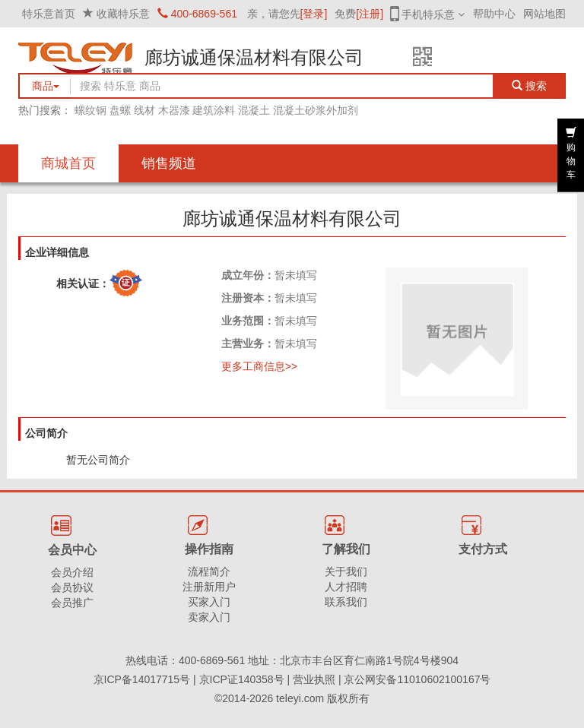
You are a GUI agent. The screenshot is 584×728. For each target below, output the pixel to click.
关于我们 (346, 571)
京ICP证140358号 (242, 679)
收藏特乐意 (123, 14)
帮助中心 (494, 14)
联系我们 (346, 602)
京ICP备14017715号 (142, 679)
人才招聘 (346, 587)
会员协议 (72, 587)
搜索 (530, 86)
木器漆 (174, 110)
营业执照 (314, 679)
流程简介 (209, 571)
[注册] (370, 14)
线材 (144, 110)
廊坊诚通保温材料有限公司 (254, 57)
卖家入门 (209, 617)
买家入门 (209, 602)
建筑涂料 (214, 110)
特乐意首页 (49, 14)
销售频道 (169, 163)
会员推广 (72, 603)
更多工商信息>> (259, 366)
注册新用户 (209, 587)
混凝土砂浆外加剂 (316, 110)
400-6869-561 (197, 14)
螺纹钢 (90, 110)
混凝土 (254, 110)
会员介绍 (72, 572)
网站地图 (544, 14)
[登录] (314, 14)
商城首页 (68, 163)
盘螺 (120, 110)
